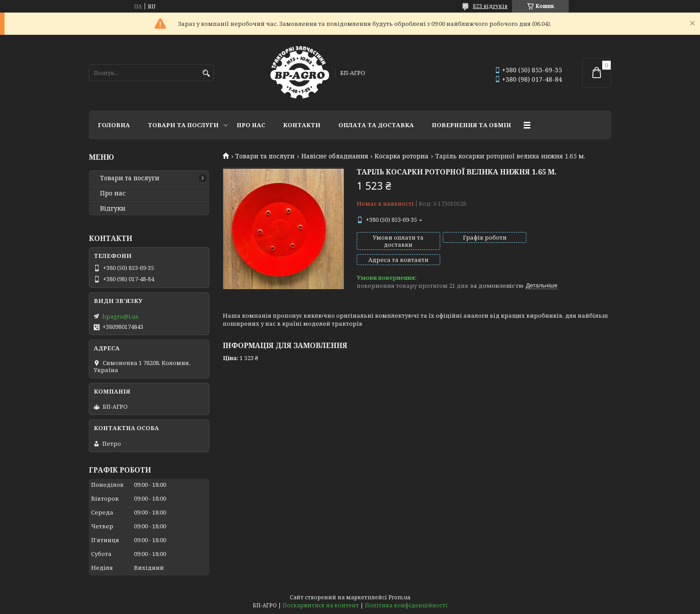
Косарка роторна (402, 156)
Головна (114, 125)
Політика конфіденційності (406, 605)
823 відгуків (490, 6)
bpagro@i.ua (120, 316)
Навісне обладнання (335, 156)
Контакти (302, 125)
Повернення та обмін (471, 125)
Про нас (251, 125)
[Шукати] (206, 73)
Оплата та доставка (376, 125)
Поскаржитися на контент (321, 605)
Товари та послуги (183, 125)
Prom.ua (399, 597)
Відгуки (113, 208)
